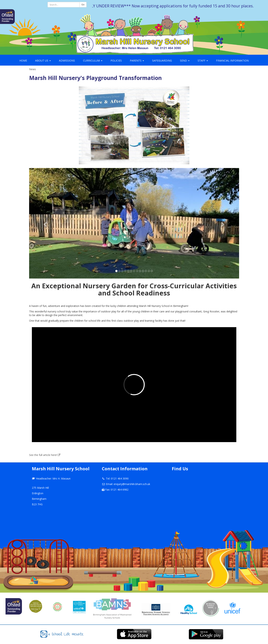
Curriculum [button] (93, 61)
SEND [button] (185, 61)
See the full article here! (45, 455)
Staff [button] (203, 61)
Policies (116, 61)
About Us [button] (43, 61)
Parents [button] (137, 61)
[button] (45, 223)
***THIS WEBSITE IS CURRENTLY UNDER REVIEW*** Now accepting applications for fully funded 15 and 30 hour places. (148, 6)
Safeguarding (162, 61)
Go (83, 5)
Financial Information (232, 61)
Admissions (67, 61)
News (33, 69)
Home (23, 61)
